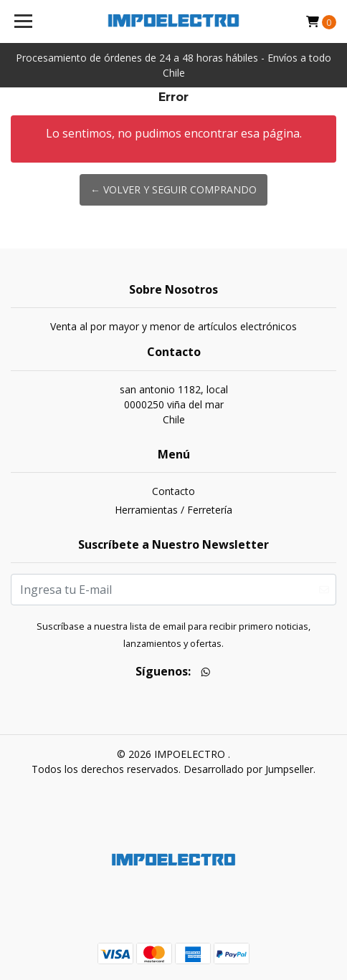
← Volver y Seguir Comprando (173, 189)
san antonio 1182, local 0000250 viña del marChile (174, 404)
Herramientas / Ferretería (173, 510)
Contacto (173, 491)
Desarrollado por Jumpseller (248, 769)
